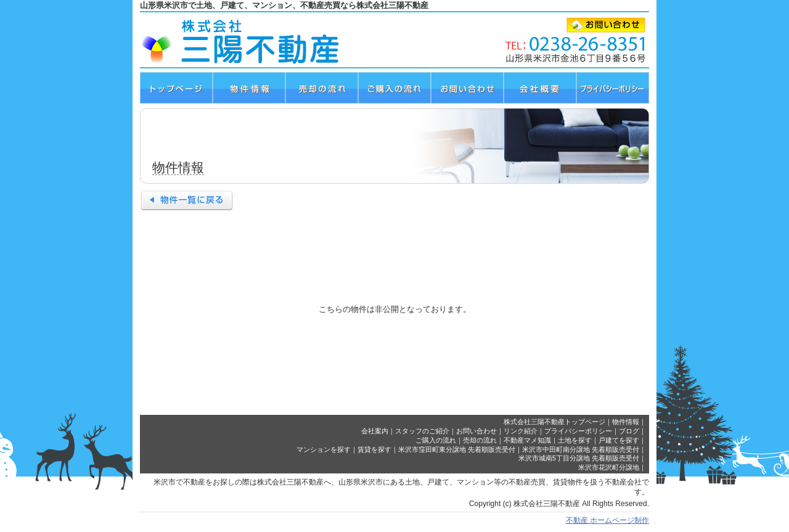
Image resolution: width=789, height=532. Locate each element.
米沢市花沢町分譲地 (609, 467)
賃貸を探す (374, 449)
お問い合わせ (476, 431)
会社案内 (375, 431)
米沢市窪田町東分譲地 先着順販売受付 (457, 449)
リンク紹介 (521, 431)
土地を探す (575, 440)
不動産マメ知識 (527, 440)
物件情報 (626, 422)
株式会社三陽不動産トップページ (554, 422)
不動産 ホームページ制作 (607, 520)
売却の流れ (480, 440)
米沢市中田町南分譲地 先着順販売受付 (581, 449)
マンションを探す (324, 449)
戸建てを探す (619, 440)
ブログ (629, 431)
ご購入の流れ (436, 440)
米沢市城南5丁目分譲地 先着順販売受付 (579, 458)
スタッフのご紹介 (422, 431)
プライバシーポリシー (578, 431)
